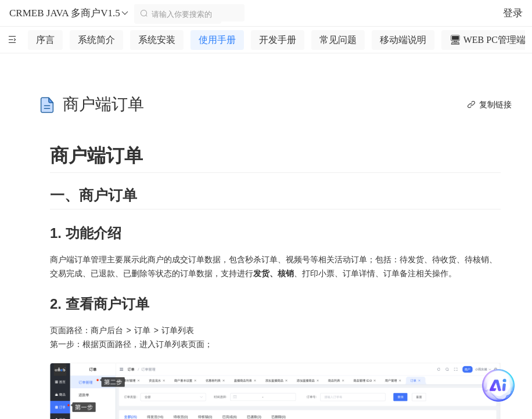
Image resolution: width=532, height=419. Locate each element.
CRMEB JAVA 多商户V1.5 (69, 13)
